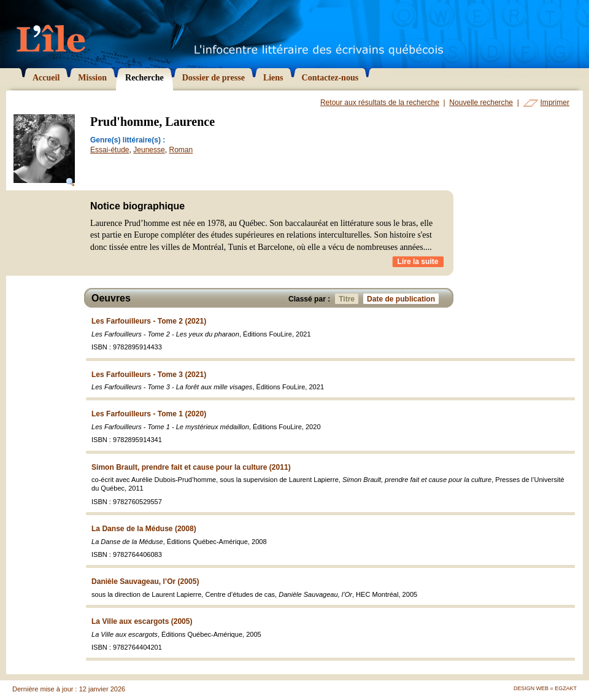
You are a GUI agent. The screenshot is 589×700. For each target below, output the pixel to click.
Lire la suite (418, 262)
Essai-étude (110, 150)
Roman (181, 150)
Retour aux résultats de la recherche (380, 103)
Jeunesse (149, 150)
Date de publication (403, 299)
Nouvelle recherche (481, 103)
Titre (348, 299)
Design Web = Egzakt (545, 688)
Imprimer (555, 103)
